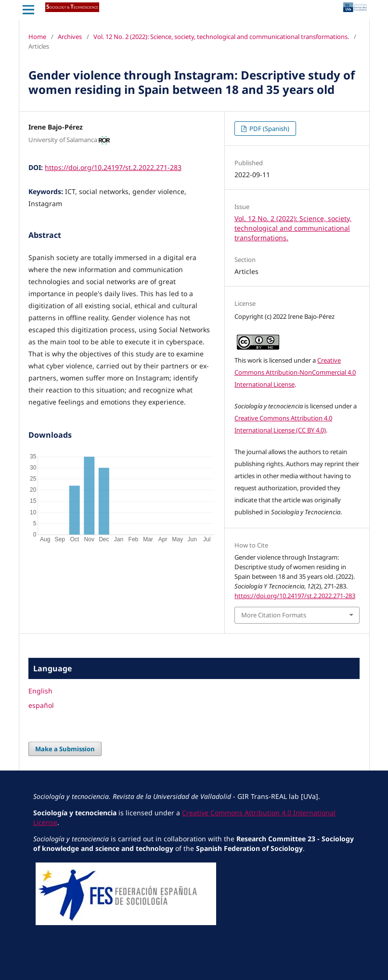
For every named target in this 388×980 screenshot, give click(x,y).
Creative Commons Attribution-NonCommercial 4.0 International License (295, 372)
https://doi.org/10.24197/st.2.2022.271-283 (113, 167)
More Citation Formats (274, 615)
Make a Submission (65, 749)
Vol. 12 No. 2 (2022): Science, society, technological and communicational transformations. (221, 37)
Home (37, 37)
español (41, 705)
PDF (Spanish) (269, 129)
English (40, 691)
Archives (70, 37)
